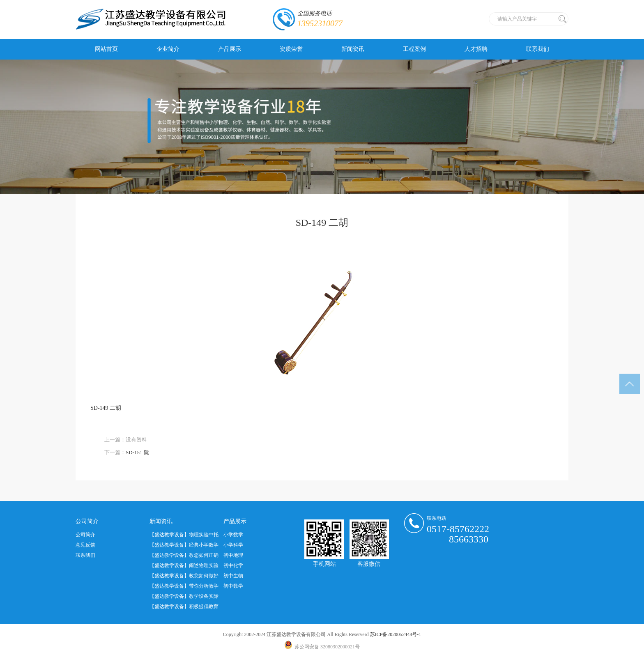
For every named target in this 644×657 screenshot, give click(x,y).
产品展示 (230, 49)
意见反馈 (85, 545)
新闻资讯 (353, 49)
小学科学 (233, 545)
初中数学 (233, 586)
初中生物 (233, 576)
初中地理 (233, 555)
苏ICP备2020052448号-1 (396, 634)
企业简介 (168, 49)
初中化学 (233, 565)
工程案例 (414, 49)
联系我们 (538, 49)
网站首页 (106, 49)
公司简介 (85, 535)
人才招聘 (476, 49)
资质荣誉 (291, 49)
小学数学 (233, 535)
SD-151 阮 (137, 452)
